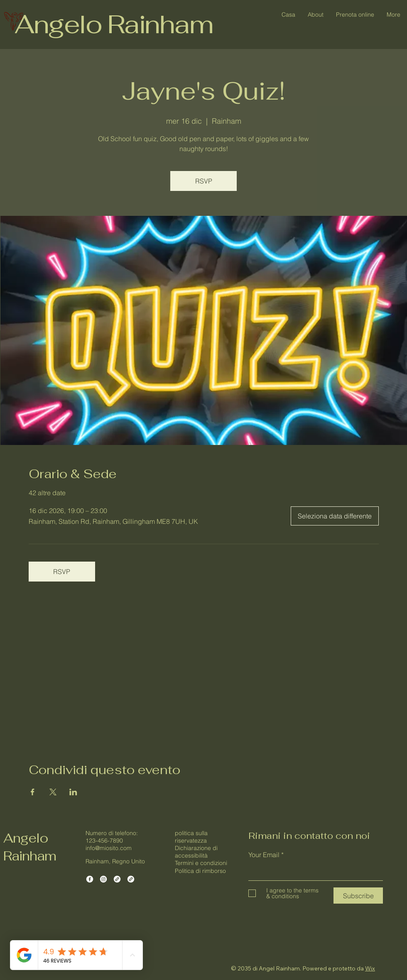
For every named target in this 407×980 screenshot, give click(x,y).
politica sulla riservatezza (191, 837)
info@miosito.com (109, 848)
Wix (370, 968)
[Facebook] (90, 879)
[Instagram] (103, 879)
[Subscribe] (358, 896)
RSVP (204, 181)
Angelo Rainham (114, 24)
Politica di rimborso (200, 871)
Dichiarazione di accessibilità (196, 852)
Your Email (264, 855)
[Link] (117, 879)
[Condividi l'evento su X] (53, 792)
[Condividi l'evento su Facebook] (33, 792)
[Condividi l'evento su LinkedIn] (73, 792)
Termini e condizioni (201, 863)
